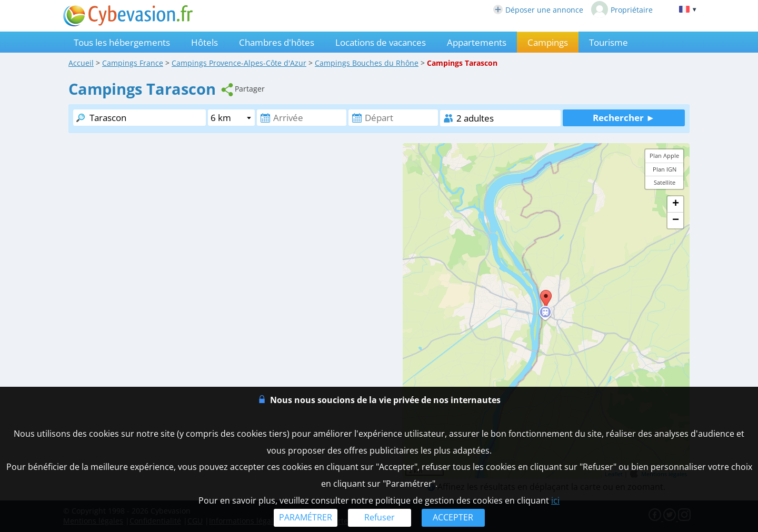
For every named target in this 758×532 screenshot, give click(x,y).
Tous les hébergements (122, 42)
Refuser (380, 517)
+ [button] (676, 204)
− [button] (676, 220)
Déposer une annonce (538, 10)
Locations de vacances (381, 42)
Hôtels (205, 42)
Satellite (665, 182)
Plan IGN (665, 169)
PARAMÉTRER (306, 517)
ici (555, 500)
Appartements (477, 42)
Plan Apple (664, 155)
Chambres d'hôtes (277, 42)
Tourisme (609, 42)
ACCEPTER (453, 517)
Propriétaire (622, 9)
